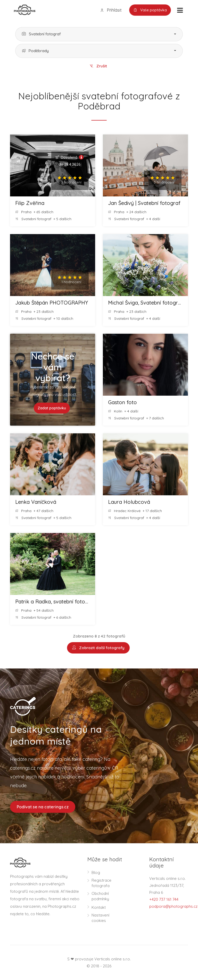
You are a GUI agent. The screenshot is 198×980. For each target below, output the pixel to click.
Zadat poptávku (52, 408)
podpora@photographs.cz (173, 907)
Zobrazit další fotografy (98, 648)
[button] (99, 34)
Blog (96, 873)
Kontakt (99, 908)
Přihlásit (111, 10)
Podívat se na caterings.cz (43, 807)
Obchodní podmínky (100, 896)
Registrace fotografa (101, 883)
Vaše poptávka (150, 10)
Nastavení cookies (100, 918)
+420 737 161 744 (164, 900)
